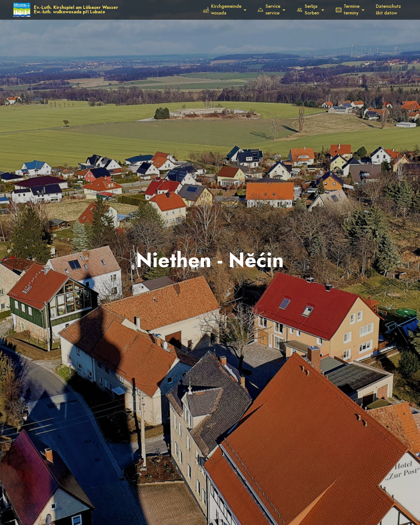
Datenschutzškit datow (388, 10)
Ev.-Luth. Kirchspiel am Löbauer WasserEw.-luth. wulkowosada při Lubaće (76, 10)
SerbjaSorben (308, 10)
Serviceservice (269, 10)
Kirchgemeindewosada (222, 10)
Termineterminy (348, 10)
